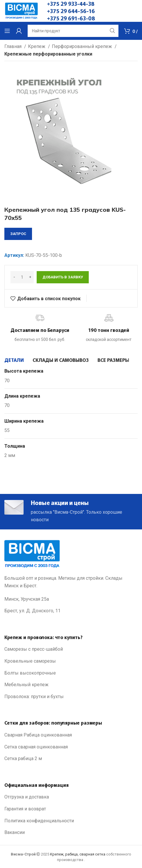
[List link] (71, 649)
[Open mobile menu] (7, 31)
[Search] (73, 31)
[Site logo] (21, 11)
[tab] (14, 360)
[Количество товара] (22, 277)
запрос (18, 234)
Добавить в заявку (63, 277)
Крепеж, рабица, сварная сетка (78, 854)
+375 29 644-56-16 (71, 11)
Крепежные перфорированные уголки (48, 54)
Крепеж (37, 46)
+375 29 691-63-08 (71, 18)
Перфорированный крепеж (82, 46)
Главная (14, 46)
